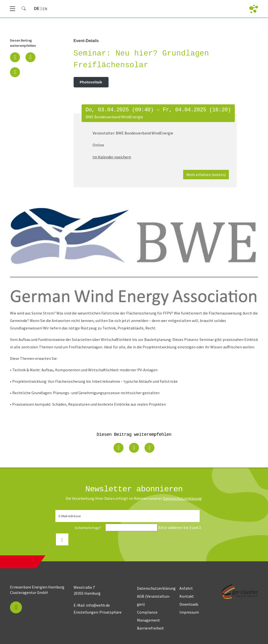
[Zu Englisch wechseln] (45, 9)
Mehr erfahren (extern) (206, 175)
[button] (15, 57)
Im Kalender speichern (112, 157)
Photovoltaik (91, 82)
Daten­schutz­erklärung (182, 498)
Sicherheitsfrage (80, 528)
